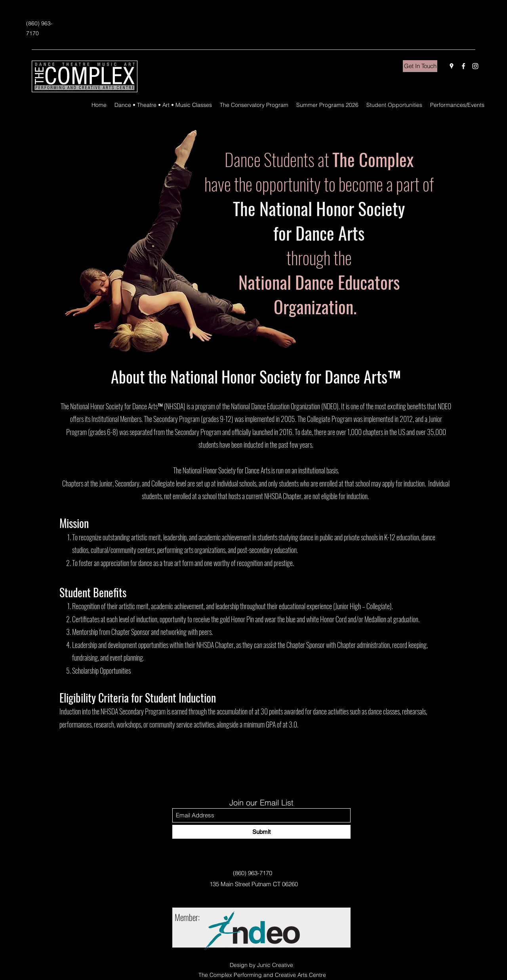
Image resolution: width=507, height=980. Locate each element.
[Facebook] (463, 66)
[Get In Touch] (420, 66)
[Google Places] (452, 66)
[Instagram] (475, 66)
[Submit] (261, 832)
